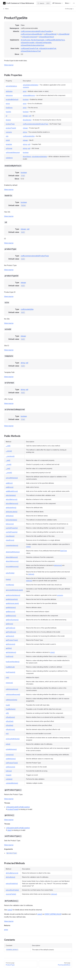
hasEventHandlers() (13, 662)
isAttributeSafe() (11, 700)
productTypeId (11, 128)
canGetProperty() (12, 528)
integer (25, 116)
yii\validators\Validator (31, 85)
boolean (26, 99)
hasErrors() (10, 656)
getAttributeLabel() (12, 603)
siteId (8, 140)
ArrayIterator (27, 120)
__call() (8, 446)
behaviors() (10, 524)
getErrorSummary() (12, 620)
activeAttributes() (12, 478)
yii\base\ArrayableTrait (48, 48)
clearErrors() (10, 540)
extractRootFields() (12, 890)
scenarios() (10, 755)
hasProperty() (10, 672)
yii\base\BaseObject (46, 37)
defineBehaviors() (12, 873)
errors (8, 104)
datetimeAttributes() (13, 552)
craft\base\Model (50, 34)
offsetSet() (10, 725)
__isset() (9, 464)
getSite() (9, 648)
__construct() (10, 456)
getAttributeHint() (12, 599)
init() (7, 677)
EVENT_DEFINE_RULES (53, 914)
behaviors (9, 95)
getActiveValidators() (13, 595)
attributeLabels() (12, 512)
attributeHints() (11, 508)
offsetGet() (10, 721)
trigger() (9, 775)
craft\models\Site (29, 136)
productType (10, 124)
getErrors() (9, 624)
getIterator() (10, 636)
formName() (10, 585)
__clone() (9, 451)
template (9, 144)
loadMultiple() (11, 709)
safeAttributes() (11, 749)
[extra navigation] (74, 3)
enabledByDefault (12, 99)
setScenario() (10, 767)
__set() (8, 468)
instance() (9, 683)
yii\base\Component (30, 37)
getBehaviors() (11, 616)
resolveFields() (11, 894)
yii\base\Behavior (29, 95)
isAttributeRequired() (13, 694)
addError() (9, 483)
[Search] (44, 3)
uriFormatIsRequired (13, 152)
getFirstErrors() (11, 632)
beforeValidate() (11, 520)
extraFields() (10, 573)
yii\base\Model (64, 34)
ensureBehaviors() (12, 566)
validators (9, 158)
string (25, 132)
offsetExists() (10, 717)
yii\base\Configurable (43, 43)
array (25, 91)
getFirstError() (10, 628)
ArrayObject (27, 157)
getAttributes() (11, 607)
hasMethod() (10, 667)
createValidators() (12, 545)
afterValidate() (11, 495)
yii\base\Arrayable (28, 43)
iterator (8, 120)
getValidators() (11, 652)
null (30, 116)
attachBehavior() (12, 499)
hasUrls (8, 112)
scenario (26, 87)
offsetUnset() (10, 729)
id (6, 116)
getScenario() (10, 644)
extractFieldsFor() (12, 884)
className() (10, 536)
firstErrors (9, 108)
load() (8, 705)
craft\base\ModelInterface (55, 40)
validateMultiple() (12, 783)
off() (7, 713)
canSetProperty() (12, 532)
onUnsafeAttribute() (13, 739)
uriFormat (9, 148)
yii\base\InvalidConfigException (18, 807)
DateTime (64, 551)
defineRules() (10, 877)
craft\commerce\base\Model (31, 34)
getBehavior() (10, 612)
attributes (9, 91)
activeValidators (11, 86)
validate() (9, 779)
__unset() (9, 473)
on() (7, 734)
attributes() (10, 516)
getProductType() (12, 640)
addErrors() (10, 487)
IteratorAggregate (38, 40)
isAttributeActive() (12, 689)
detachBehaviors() (12, 561)
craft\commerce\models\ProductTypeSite (36, 31)
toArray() (31, 574)
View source (9, 65)
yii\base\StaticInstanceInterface (32, 45)
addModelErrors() (12, 491)
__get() (8, 460)
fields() (8, 579)
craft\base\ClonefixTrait (29, 48)
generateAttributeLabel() (14, 590)
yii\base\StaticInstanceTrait (31, 51)
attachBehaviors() (12, 503)
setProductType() (12, 763)
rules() (28, 547)
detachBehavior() (12, 557)
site (7, 136)
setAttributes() (11, 759)
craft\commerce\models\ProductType (36, 124)
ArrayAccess (25, 40)
